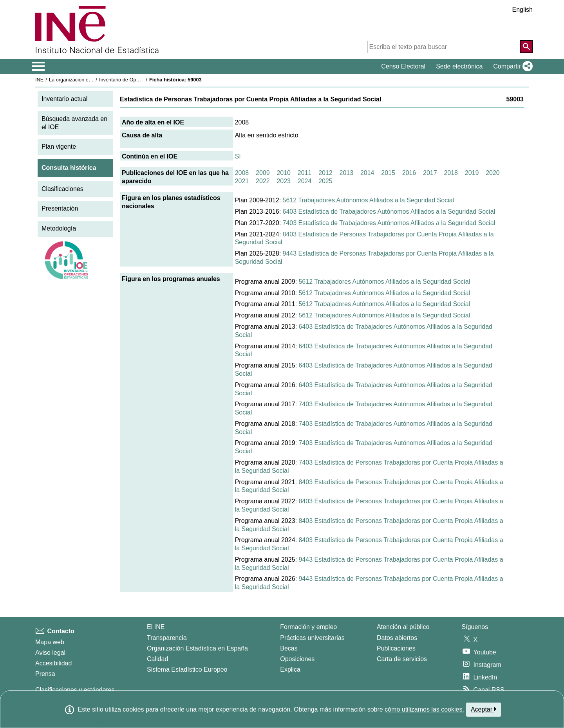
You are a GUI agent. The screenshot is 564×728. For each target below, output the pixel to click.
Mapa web (50, 642)
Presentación (60, 208)
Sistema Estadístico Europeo (187, 669)
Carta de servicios (402, 659)
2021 (242, 181)
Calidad (157, 659)
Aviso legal (50, 653)
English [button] (522, 10)
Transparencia (167, 638)
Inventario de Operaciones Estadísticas (143, 80)
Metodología (59, 228)
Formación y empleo (308, 627)
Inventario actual (64, 99)
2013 (347, 173)
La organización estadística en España (92, 80)
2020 (493, 173)
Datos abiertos (397, 638)
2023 (284, 181)
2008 (242, 173)
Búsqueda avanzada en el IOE (74, 123)
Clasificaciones (62, 189)
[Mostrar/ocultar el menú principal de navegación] (39, 67)
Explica (290, 669)
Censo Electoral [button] (403, 66)
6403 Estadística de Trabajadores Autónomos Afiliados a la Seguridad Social (389, 212)
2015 (388, 173)
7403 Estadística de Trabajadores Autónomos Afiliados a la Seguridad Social (389, 223)
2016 (409, 173)
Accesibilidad (53, 663)
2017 (430, 173)
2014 (367, 173)
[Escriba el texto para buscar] (444, 47)
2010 (284, 173)
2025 (325, 181)
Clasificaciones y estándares (75, 690)
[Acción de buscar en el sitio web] (526, 47)
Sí (238, 156)
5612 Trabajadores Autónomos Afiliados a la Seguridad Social (369, 200)
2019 (472, 173)
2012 (325, 173)
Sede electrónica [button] (459, 66)
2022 (263, 181)
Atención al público (403, 627)
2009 (263, 173)
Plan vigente (59, 147)
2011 (305, 173)
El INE (156, 627)
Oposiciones (297, 659)
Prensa (45, 674)
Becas (289, 648)
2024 (305, 181)
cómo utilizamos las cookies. (424, 709)
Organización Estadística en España (197, 648)
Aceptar (484, 709)
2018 (451, 173)
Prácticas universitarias (312, 638)
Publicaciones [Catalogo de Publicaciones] (396, 648)
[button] (511, 67)
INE (39, 80)
